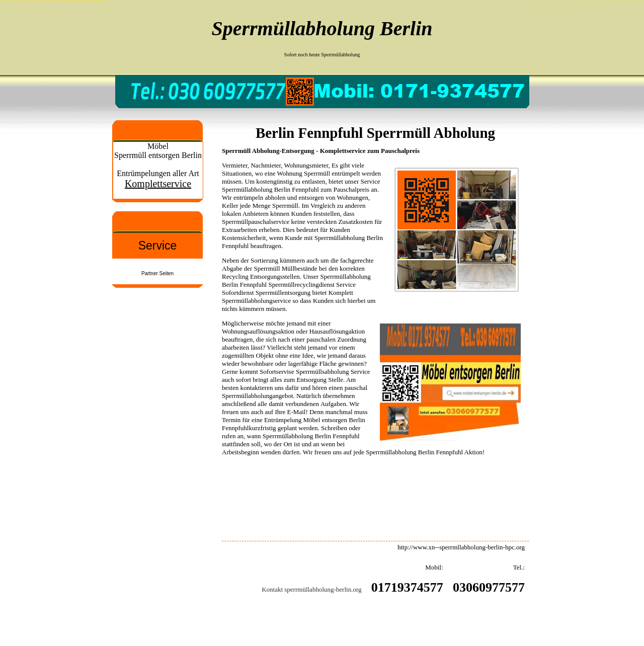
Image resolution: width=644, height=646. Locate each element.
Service (158, 246)
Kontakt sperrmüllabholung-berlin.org (311, 589)
